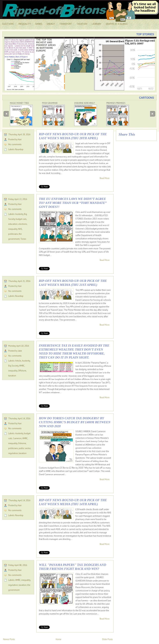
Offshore (22, 371)
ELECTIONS (8, 24)
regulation (13, 453)
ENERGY (51, 24)
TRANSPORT (66, 24)
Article (18, 361)
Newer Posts (9, 639)
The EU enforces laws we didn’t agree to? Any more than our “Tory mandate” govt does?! (73, 203)
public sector (25, 448)
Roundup (19, 149)
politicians (13, 234)
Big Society (13, 366)
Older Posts (107, 639)
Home (58, 639)
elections (23, 224)
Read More (105, 178)
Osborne (22, 443)
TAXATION (82, 24)
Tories (23, 239)
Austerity (19, 214)
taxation (12, 376)
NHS (20, 229)
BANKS (39, 24)
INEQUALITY (25, 24)
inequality (13, 229)
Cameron (17, 438)
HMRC (22, 366)
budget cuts (21, 219)
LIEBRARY (96, 24)
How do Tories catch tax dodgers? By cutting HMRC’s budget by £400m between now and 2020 (75, 422)
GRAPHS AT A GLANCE (117, 24)
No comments (15, 144)
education (13, 224)
